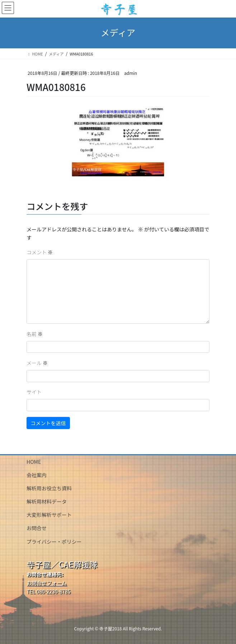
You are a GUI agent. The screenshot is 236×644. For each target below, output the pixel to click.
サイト (34, 392)
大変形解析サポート (49, 515)
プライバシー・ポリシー (54, 542)
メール (37, 363)
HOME (34, 462)
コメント (40, 252)
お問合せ (37, 528)
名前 (35, 334)
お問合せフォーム (47, 583)
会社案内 (37, 475)
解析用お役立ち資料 (49, 488)
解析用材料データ (47, 501)
